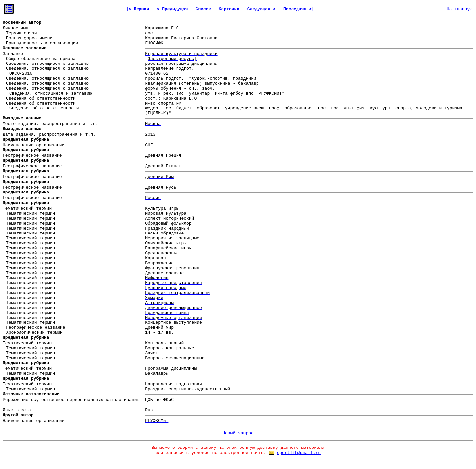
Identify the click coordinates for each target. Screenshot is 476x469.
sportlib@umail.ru (299, 453)
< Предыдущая (173, 9)
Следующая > (261, 9)
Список (203, 9)
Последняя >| (299, 9)
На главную (459, 9)
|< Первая (138, 9)
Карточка (229, 9)
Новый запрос (238, 433)
